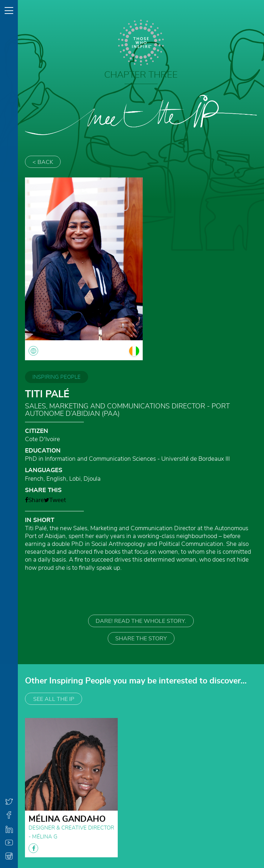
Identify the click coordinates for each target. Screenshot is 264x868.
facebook (33, 848)
